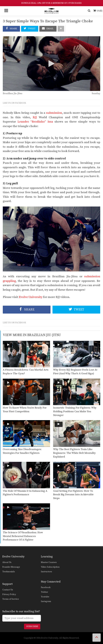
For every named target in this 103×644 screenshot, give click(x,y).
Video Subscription (50, 567)
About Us (7, 562)
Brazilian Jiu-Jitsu (13, 93)
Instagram (46, 601)
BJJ (35, 117)
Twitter (44, 592)
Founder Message (11, 567)
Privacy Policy (9, 594)
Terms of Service (11, 599)
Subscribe (32, 626)
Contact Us (8, 590)
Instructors (46, 572)
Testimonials (9, 572)
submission (54, 113)
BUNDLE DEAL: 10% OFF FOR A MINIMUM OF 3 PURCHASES (52, 3)
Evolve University (31, 297)
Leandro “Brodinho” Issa (35, 122)
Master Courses (49, 562)
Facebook (46, 587)
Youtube (45, 597)
